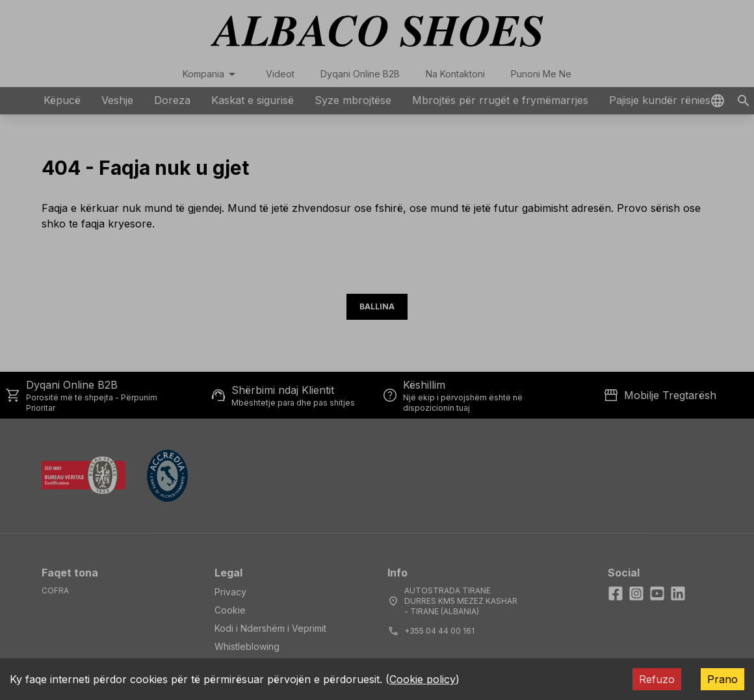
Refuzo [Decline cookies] (657, 679)
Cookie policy (422, 679)
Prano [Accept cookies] (722, 679)
